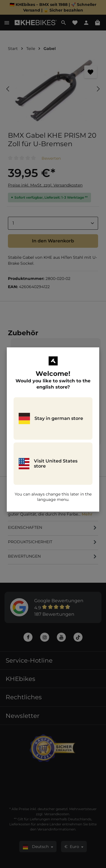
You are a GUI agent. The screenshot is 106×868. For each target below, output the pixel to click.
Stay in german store (51, 418)
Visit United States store (48, 464)
